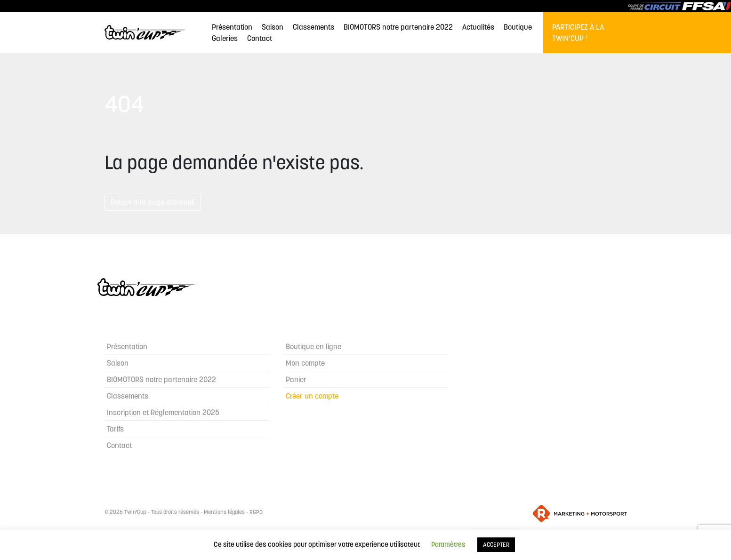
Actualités (478, 27)
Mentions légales (224, 512)
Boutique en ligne (313, 346)
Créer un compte (312, 396)
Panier (296, 379)
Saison (273, 27)
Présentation (232, 27)
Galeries (225, 38)
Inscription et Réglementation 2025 (163, 412)
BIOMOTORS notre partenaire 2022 (398, 27)
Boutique (518, 27)
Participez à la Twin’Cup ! (578, 32)
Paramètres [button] (448, 544)
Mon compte (305, 363)
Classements (313, 27)
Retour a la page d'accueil (153, 202)
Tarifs (115, 429)
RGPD (256, 512)
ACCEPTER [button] (496, 545)
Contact (260, 38)
